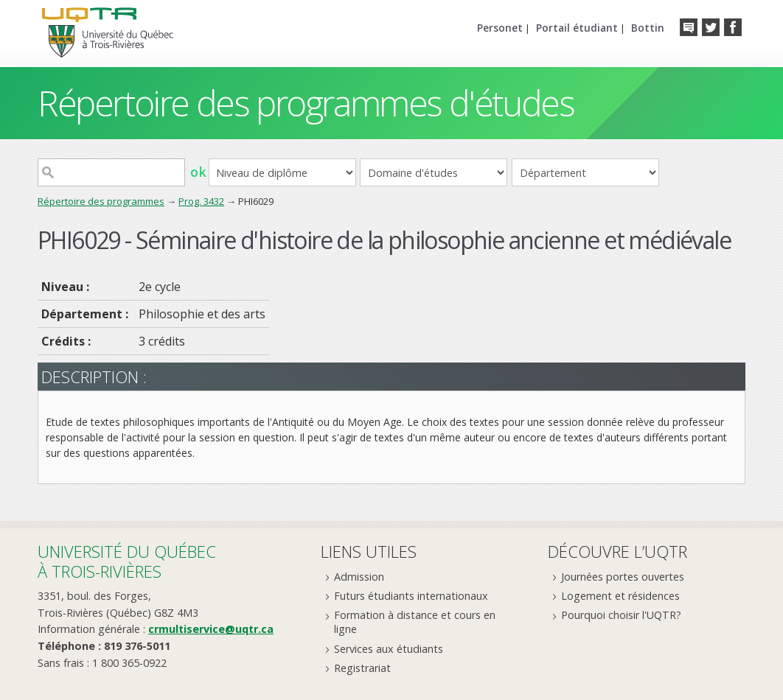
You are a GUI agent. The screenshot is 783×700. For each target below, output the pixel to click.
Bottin (648, 28)
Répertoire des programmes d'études (306, 103)
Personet (500, 28)
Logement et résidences (620, 596)
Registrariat (362, 668)
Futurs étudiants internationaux (411, 596)
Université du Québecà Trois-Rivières (127, 561)
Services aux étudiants (389, 649)
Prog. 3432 (201, 201)
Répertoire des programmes (101, 201)
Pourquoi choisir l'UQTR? (621, 615)
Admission (359, 577)
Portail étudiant (577, 28)
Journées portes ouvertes (623, 577)
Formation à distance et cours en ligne (415, 622)
